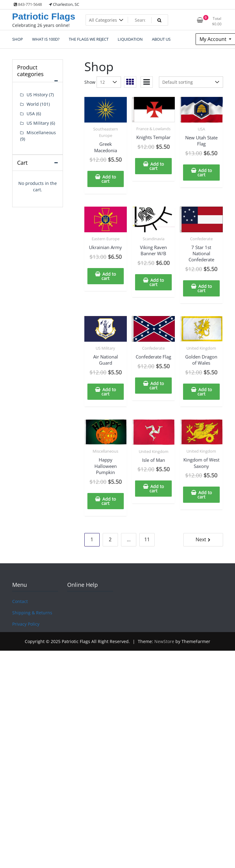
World (33, 104)
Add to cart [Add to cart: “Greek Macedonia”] (109, 179)
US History (37, 95)
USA (201, 129)
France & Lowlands (153, 129)
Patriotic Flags (44, 16)
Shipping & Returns (32, 613)
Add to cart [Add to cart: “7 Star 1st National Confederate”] (205, 288)
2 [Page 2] (110, 539)
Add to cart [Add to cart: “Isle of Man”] (157, 489)
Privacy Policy (26, 624)
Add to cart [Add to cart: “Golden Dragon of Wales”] (205, 392)
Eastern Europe (106, 239)
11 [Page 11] (147, 539)
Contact (20, 601)
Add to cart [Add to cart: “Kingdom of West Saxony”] (205, 495)
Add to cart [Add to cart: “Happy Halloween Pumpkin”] (109, 501)
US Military (105, 348)
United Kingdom (201, 348)
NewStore (164, 641)
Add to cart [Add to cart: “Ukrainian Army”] (109, 276)
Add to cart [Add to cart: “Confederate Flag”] (157, 386)
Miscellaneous (105, 451)
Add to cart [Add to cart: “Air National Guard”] (109, 392)
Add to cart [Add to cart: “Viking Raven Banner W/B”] (157, 282)
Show (90, 82)
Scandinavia (154, 239)
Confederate (201, 239)
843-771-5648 (28, 4)
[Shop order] (191, 82)
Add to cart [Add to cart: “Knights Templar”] (157, 166)
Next (201, 539)
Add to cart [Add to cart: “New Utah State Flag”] (205, 173)
